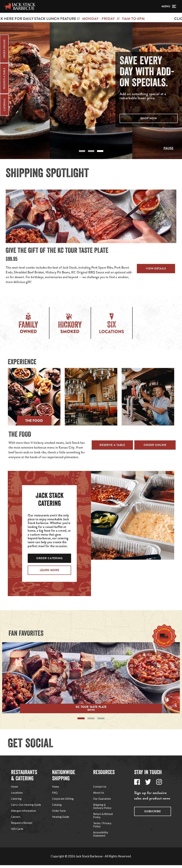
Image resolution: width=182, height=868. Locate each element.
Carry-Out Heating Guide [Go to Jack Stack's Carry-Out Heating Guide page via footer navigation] (26, 807)
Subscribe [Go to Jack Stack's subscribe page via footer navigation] (152, 814)
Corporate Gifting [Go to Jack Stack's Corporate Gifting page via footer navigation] (63, 801)
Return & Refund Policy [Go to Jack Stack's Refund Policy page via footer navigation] (103, 818)
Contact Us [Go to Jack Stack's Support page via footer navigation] (100, 789)
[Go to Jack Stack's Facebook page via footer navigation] (137, 785)
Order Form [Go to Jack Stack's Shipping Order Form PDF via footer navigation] (59, 814)
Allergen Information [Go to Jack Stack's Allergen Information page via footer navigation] (23, 814)
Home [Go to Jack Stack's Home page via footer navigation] (14, 789)
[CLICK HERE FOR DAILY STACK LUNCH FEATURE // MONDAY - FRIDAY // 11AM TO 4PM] (91, 16)
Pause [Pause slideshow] (168, 151)
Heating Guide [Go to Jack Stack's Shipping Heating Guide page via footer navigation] (61, 820)
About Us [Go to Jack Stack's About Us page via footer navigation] (99, 795)
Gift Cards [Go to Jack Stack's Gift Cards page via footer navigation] (17, 832)
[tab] (82, 154)
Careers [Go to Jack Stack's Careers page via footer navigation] (16, 820)
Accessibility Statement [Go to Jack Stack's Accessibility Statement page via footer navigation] (101, 837)
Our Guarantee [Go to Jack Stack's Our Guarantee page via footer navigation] (102, 801)
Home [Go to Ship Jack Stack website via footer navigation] (56, 789)
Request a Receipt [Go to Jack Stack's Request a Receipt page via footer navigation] (22, 826)
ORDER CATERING (49, 561)
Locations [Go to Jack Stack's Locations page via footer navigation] (17, 795)
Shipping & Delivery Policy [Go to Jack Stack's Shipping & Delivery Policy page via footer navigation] (102, 809)
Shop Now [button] (149, 120)
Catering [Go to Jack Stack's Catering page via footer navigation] (16, 801)
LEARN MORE (49, 573)
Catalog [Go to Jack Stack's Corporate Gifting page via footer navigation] (57, 807)
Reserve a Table (112, 448)
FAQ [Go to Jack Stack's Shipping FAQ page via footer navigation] (55, 795)
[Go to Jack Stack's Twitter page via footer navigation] (148, 785)
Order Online (155, 448)
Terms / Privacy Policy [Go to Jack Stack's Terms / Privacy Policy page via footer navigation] (102, 828)
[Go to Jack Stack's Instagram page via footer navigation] (159, 785)
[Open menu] (169, 6)
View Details (157, 271)
